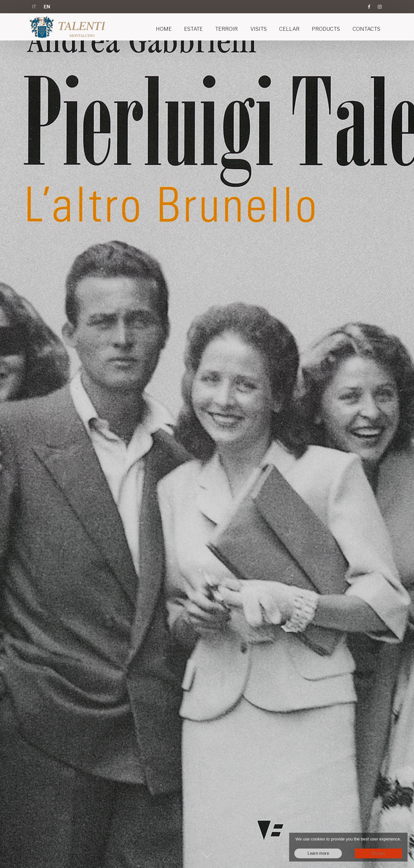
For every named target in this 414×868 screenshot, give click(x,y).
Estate (193, 29)
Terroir (226, 29)
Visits (259, 29)
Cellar (289, 29)
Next (207, 855)
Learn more (318, 853)
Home (164, 29)
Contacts (366, 29)
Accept (378, 853)
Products (326, 29)
